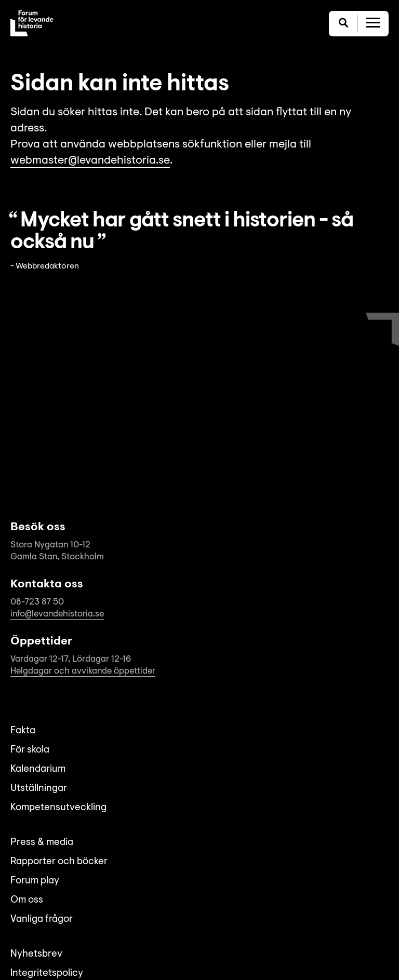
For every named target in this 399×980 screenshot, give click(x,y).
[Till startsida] (32, 23)
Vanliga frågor (42, 919)
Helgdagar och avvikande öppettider (83, 671)
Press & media (42, 843)
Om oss (27, 900)
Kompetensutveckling (58, 808)
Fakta (23, 731)
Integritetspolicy (47, 974)
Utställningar (39, 789)
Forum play (35, 881)
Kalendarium (38, 769)
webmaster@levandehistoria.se (90, 161)
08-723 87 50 (37, 602)
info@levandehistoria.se (57, 614)
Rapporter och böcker (59, 862)
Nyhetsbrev (36, 954)
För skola (30, 750)
